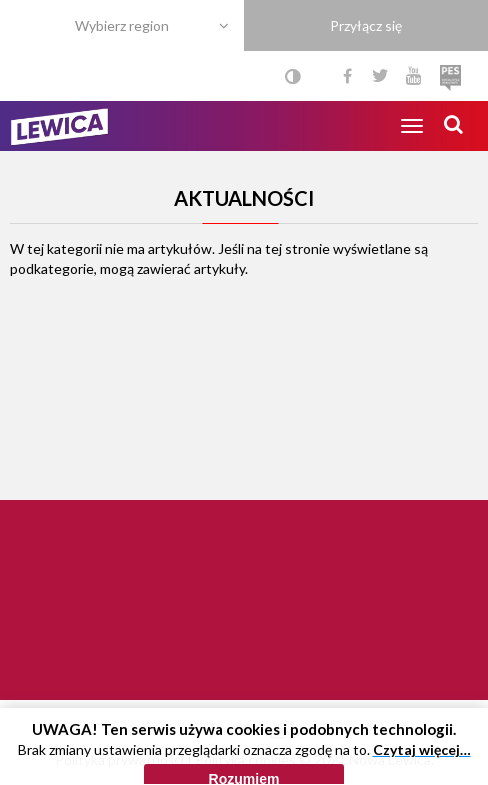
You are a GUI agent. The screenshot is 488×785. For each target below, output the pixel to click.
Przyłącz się (366, 25)
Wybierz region (122, 25)
